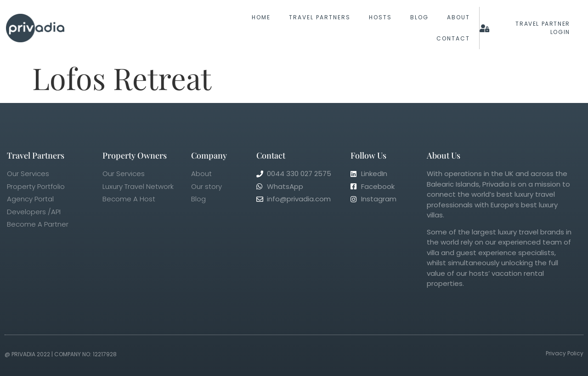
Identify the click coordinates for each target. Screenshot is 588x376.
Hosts (380, 17)
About (458, 17)
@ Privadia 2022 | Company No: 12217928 (61, 354)
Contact (453, 38)
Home (261, 17)
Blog (419, 17)
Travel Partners (320, 17)
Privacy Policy (565, 353)
